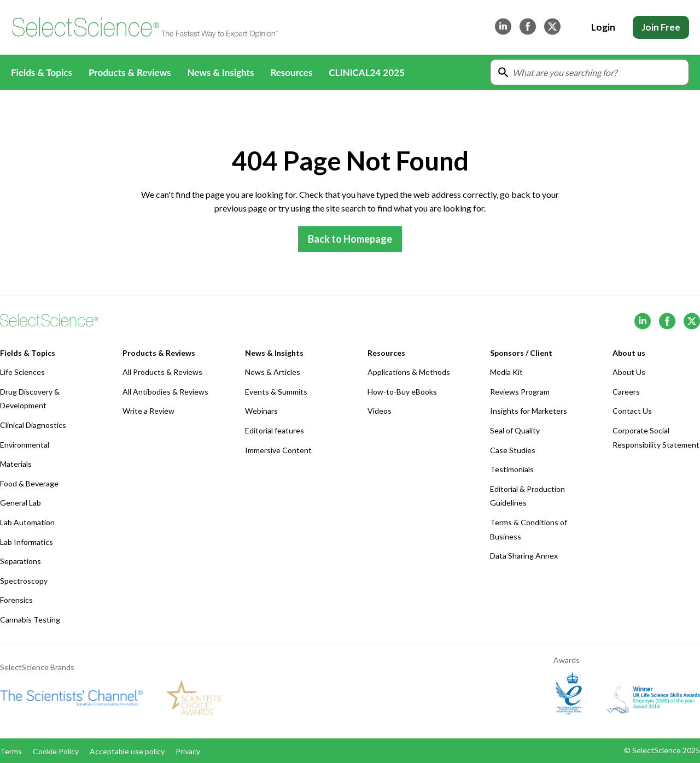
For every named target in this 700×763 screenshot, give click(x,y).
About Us (629, 372)
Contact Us (632, 411)
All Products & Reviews (162, 372)
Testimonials (512, 469)
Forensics (16, 600)
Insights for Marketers (529, 411)
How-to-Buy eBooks (402, 392)
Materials (16, 464)
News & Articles (273, 372)
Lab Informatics (27, 542)
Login (603, 27)
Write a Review (148, 411)
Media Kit (506, 372)
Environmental (25, 445)
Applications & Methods (409, 372)
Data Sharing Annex (524, 556)
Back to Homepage (350, 239)
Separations (21, 561)
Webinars (261, 411)
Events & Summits (276, 392)
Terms (11, 751)
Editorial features (275, 430)
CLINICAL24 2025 (366, 72)
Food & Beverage (29, 483)
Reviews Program (520, 392)
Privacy (188, 751)
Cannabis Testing (30, 620)
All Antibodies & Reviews (165, 392)
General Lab (21, 503)
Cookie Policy (56, 751)
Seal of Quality (515, 430)
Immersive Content (278, 450)
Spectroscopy (24, 581)
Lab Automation (27, 522)
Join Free (661, 27)
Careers (626, 392)
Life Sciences (22, 372)
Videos (380, 411)
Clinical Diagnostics (33, 425)
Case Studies (513, 450)
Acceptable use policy (127, 751)
